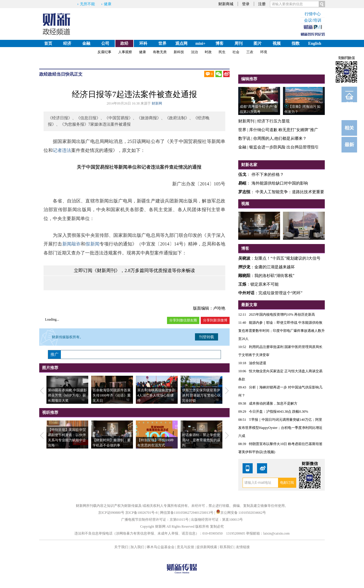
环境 (264, 52)
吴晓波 (244, 258)
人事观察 (125, 52)
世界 (162, 43)
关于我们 (121, 547)
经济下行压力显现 (273, 121)
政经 (124, 43)
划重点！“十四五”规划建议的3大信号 (287, 258)
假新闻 (92, 244)
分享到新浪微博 (215, 320)
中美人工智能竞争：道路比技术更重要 (290, 192)
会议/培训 (313, 20)
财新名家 (249, 165)
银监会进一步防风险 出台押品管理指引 (284, 147)
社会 (236, 52)
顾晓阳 (244, 276)
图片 (258, 43)
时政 (208, 52)
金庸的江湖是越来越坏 (275, 267)
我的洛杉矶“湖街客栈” (274, 276)
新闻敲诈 (72, 244)
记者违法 (62, 150)
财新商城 (226, 4)
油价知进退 (258, 363)
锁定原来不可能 (264, 284)
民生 (222, 52)
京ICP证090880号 (111, 513)
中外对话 (246, 293)
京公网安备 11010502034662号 (241, 513)
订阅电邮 (349, 99)
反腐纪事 (104, 52)
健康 (108, 4)
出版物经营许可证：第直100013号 (217, 520)
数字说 (244, 138)
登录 (246, 4)
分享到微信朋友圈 (183, 320)
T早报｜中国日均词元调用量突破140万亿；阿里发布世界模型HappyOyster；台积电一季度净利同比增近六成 (280, 428)
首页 (48, 43)
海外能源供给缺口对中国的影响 (280, 183)
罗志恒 (244, 192)
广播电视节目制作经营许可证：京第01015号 (155, 520)
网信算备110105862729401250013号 (187, 513)
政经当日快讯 (61, 74)
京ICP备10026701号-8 (142, 513)
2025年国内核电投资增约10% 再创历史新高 (282, 315)
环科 (143, 43)
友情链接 (243, 547)
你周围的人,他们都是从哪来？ (280, 138)
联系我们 (227, 547)
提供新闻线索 (207, 547)
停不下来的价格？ (268, 175)
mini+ (200, 43)
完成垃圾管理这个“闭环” (280, 293)
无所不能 (87, 4)
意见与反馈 (185, 547)
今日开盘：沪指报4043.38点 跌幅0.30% (278, 412)
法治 (194, 52)
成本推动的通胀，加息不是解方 (273, 403)
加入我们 (137, 547)
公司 (105, 43)
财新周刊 (246, 121)
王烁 (242, 284)
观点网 (181, 43)
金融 (86, 43)
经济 (67, 43)
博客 (219, 43)
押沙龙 (244, 267)
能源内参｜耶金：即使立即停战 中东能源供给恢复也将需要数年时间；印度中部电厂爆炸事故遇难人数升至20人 (282, 331)
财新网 (157, 103)
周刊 (239, 43)
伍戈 (242, 175)
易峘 (242, 183)
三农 (250, 52)
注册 (262, 4)
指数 (296, 43)
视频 (277, 43)
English (315, 43)
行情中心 (313, 14)
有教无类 (160, 52)
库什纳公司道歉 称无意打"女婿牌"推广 (284, 130)
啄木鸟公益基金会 (161, 547)
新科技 (179, 52)
